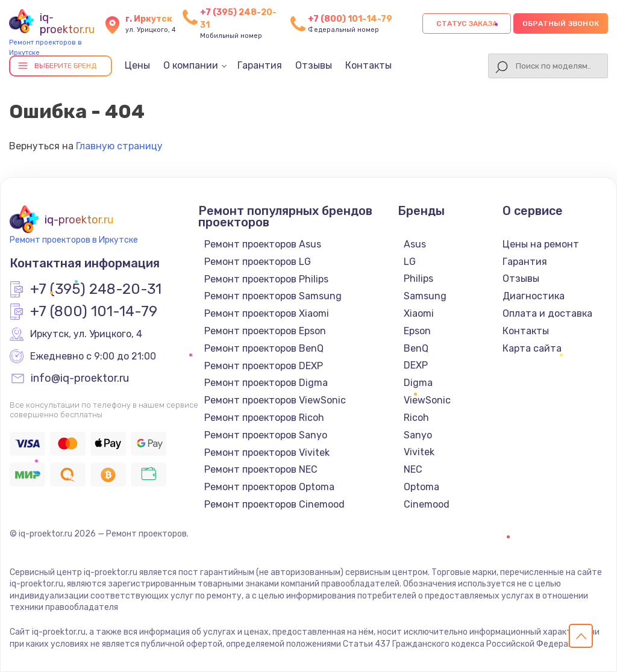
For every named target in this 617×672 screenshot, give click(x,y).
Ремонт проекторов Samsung (273, 296)
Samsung (425, 296)
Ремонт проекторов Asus (263, 244)
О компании (191, 65)
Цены (137, 65)
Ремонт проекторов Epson (265, 331)
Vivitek (419, 452)
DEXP (416, 365)
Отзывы (314, 65)
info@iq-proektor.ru (80, 379)
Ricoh (416, 418)
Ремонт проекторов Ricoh (264, 418)
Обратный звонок (561, 23)
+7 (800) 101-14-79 (350, 19)
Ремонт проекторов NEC (261, 469)
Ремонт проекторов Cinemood (274, 504)
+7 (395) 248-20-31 (96, 290)
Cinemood (427, 504)
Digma (418, 383)
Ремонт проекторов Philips (266, 279)
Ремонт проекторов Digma (266, 383)
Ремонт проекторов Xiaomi (267, 313)
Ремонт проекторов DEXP (264, 366)
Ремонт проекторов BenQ (264, 348)
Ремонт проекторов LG (258, 262)
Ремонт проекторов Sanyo (266, 435)
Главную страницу (119, 146)
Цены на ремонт (541, 244)
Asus (415, 244)
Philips (418, 278)
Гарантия (260, 65)
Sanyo (418, 435)
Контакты (368, 65)
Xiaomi (419, 313)
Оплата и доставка (547, 313)
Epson (417, 331)
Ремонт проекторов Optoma (269, 487)
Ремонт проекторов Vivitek (267, 453)
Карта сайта (532, 348)
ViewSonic (427, 400)
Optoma (421, 487)
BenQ (416, 348)
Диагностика (534, 296)
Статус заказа (467, 23)
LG (410, 262)
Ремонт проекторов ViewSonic (275, 400)
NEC (413, 469)
